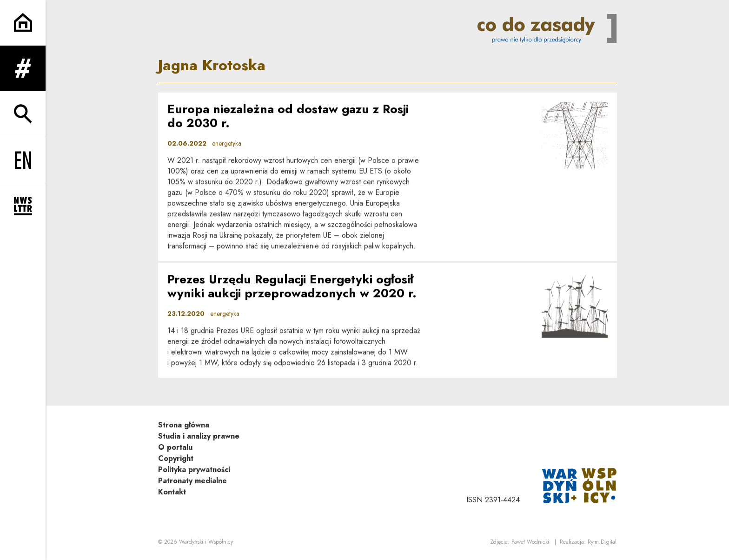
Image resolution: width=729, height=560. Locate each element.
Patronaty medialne (192, 481)
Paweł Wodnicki (530, 542)
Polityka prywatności (194, 470)
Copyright (176, 458)
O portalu (175, 447)
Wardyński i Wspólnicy (206, 542)
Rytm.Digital (602, 542)
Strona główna (184, 425)
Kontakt (172, 492)
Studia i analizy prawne (199, 436)
